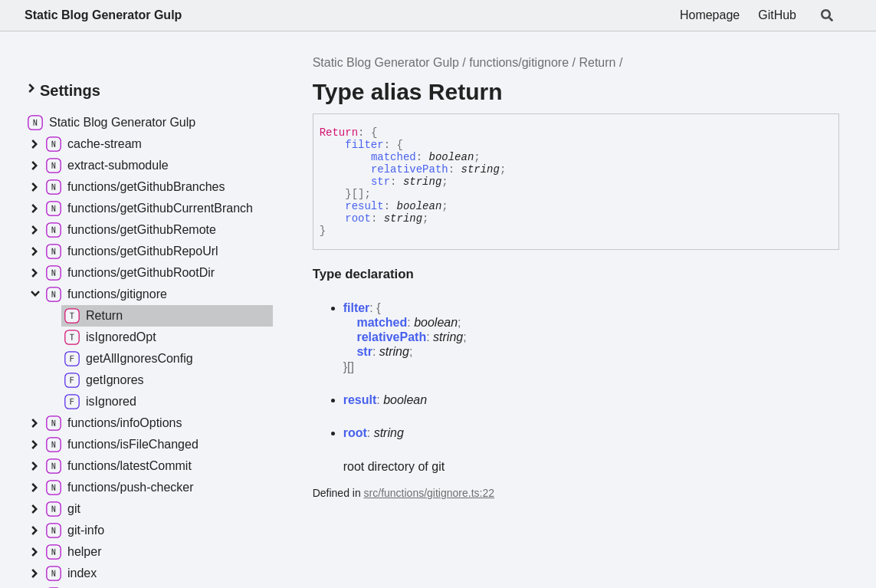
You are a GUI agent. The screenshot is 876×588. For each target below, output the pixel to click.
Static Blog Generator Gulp (103, 15)
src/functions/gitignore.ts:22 (429, 493)
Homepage (710, 15)
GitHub (777, 15)
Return (597, 62)
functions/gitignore (519, 62)
